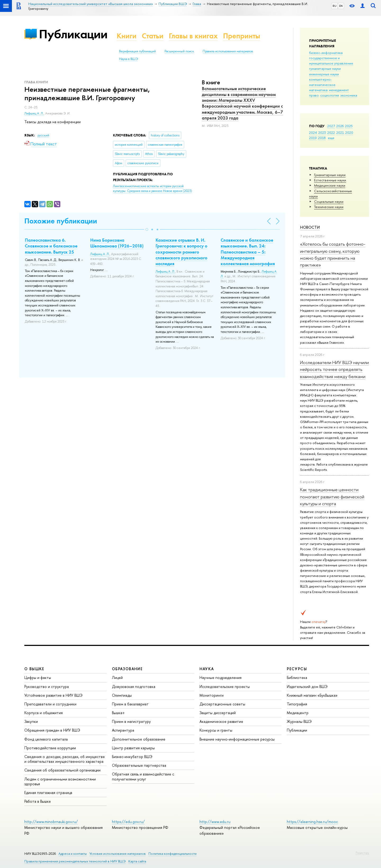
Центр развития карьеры (133, 748)
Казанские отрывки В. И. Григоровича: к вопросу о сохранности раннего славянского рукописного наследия (182, 252)
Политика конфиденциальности (173, 854)
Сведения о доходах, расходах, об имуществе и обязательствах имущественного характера (65, 759)
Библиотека (297, 678)
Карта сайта (137, 861)
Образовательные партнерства (139, 765)
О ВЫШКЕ (34, 669)
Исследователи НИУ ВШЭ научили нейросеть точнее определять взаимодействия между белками (334, 369)
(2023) (152, 189)
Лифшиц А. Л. (34, 113)
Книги (127, 36)
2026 (340, 126)
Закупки (31, 721)
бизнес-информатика (326, 53)
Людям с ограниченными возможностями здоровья (60, 781)
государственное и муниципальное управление (331, 61)
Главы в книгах (193, 36)
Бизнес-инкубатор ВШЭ (132, 757)
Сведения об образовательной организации (62, 770)
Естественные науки (330, 180)
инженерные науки (324, 74)
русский (43, 135)
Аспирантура (123, 730)
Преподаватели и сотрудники (50, 704)
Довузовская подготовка (134, 686)
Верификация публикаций (137, 51)
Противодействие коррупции (50, 748)
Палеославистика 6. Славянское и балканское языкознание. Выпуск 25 (51, 246)
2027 (331, 126)
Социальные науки (329, 201)
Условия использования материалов (118, 854)
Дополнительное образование (139, 739)
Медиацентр (298, 713)
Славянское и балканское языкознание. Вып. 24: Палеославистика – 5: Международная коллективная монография (248, 252)
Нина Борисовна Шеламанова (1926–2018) (117, 243)
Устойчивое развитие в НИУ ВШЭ (53, 695)
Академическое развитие (221, 721)
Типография (297, 704)
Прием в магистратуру (131, 721)
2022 (331, 132)
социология (330, 95)
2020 (349, 132)
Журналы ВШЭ (299, 721)
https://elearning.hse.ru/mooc (312, 822)
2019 (313, 138)
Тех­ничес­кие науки (329, 207)
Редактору (362, 853)
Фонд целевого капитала (46, 739)
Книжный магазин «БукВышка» (312, 695)
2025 (349, 126)
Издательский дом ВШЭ (307, 686)
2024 (313, 132)
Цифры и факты (38, 678)
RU (335, 6)
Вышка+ (118, 713)
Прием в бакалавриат (130, 704)
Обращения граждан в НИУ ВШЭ (52, 730)
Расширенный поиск (179, 51)
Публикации (73, 34)
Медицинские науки (330, 185)
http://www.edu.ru (215, 822)
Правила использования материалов (228, 51)
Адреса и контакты (73, 854)
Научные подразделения (221, 678)
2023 (322, 132)
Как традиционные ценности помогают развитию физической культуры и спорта (332, 497)
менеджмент (339, 90)
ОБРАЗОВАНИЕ (127, 669)
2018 (322, 138)
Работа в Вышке (38, 801)
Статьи (153, 36)
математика (318, 90)
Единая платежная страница (48, 793)
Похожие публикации (61, 221)
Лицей (117, 678)
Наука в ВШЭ (128, 59)
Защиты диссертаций (218, 713)
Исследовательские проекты (225, 686)
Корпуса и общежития (44, 713)
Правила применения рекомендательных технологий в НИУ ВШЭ (75, 861)
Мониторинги (212, 695)
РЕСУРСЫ (297, 669)
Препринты (242, 36)
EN (341, 6)
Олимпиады (122, 695)
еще (331, 138)
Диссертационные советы (222, 704)
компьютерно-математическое (322, 82)
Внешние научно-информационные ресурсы (237, 739)
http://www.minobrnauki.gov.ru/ (51, 822)
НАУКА (207, 669)
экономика (349, 95)
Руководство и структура (47, 686)
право (314, 95)
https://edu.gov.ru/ (128, 822)
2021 (340, 132)
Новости (310, 227)
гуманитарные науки (325, 68)
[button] (147, 229)
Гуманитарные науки (330, 175)
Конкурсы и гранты (216, 730)
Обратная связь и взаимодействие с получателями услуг (143, 776)
